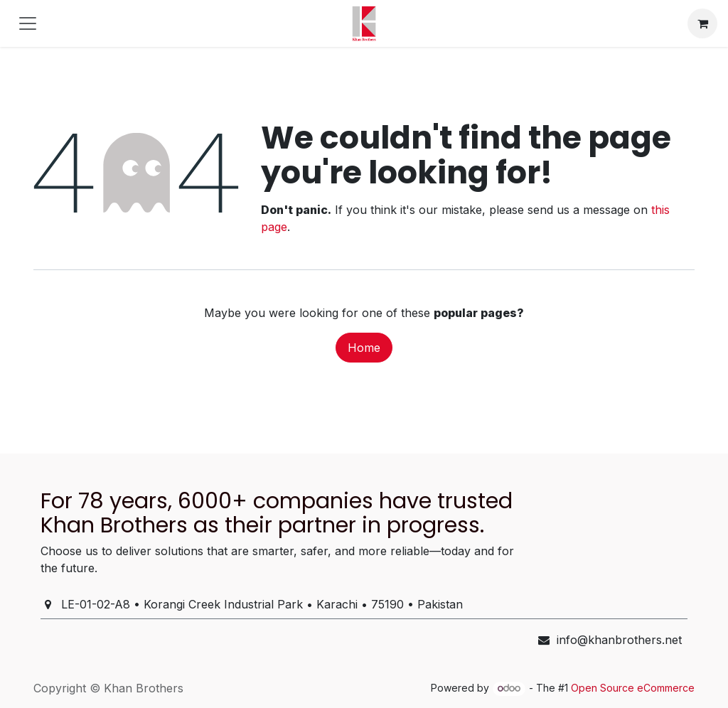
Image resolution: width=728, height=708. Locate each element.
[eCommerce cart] (702, 23)
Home (364, 348)
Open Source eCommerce (633, 688)
